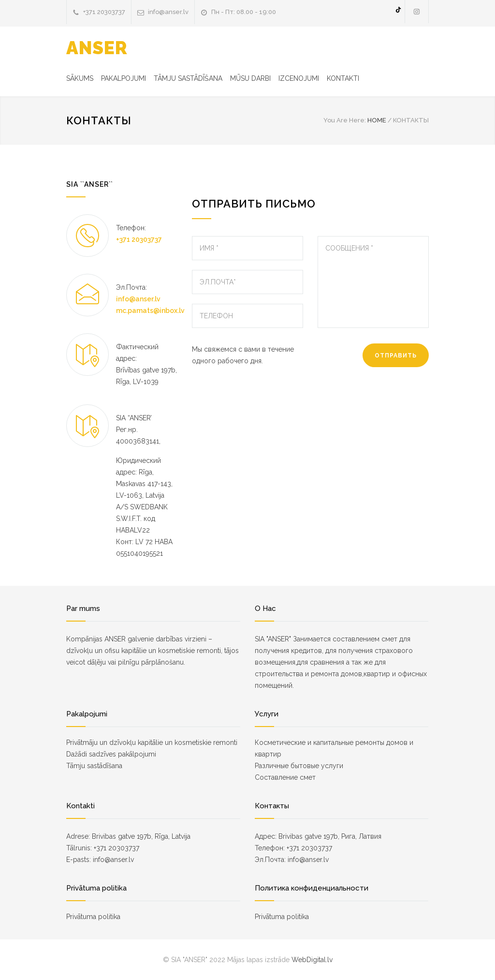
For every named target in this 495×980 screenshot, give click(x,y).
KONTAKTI (343, 78)
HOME (377, 120)
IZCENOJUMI (299, 78)
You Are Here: (345, 120)
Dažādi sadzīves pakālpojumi (111, 754)
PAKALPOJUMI (124, 78)
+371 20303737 (104, 12)
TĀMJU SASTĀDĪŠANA (188, 78)
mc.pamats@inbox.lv (150, 311)
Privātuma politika (93, 917)
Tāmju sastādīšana (94, 766)
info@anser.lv (168, 12)
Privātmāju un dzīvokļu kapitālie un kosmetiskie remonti (152, 742)
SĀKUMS (80, 78)
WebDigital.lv (312, 960)
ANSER (97, 48)
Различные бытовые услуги (299, 766)
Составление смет (285, 777)
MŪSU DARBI (250, 78)
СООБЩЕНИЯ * (373, 282)
